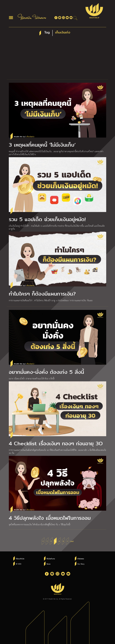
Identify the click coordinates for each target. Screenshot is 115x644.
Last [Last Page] (72, 541)
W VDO (19, 564)
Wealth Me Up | (24, 137)
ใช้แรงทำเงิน (20, 559)
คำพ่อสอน (81, 559)
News (49, 564)
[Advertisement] (57, 59)
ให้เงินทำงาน (51, 559)
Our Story (81, 564)
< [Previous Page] (43, 541)
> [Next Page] (67, 541)
